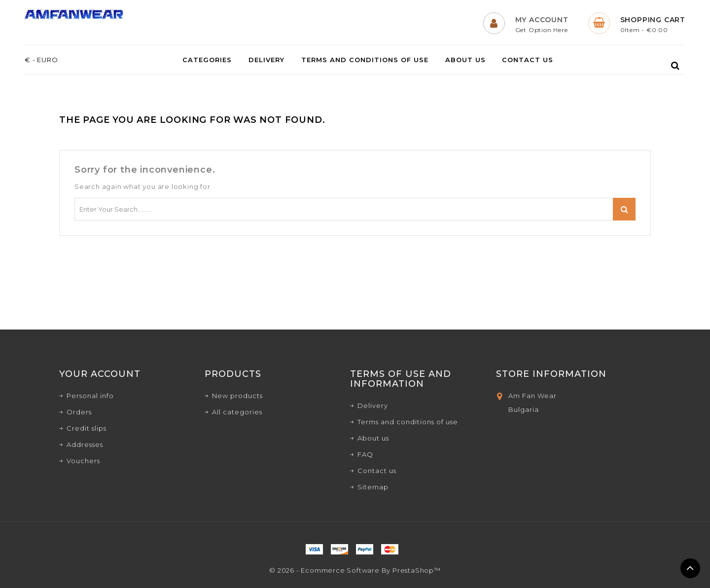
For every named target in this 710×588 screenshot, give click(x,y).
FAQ (365, 454)
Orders (79, 412)
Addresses (85, 444)
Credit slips (87, 428)
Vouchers (83, 461)
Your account (100, 374)
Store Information (551, 374)
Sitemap (373, 487)
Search (624, 209)
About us (465, 60)
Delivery (266, 60)
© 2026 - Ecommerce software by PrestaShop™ (355, 570)
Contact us (528, 60)
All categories (237, 412)
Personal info (90, 396)
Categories (207, 60)
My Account (542, 20)
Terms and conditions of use (365, 60)
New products (237, 396)
